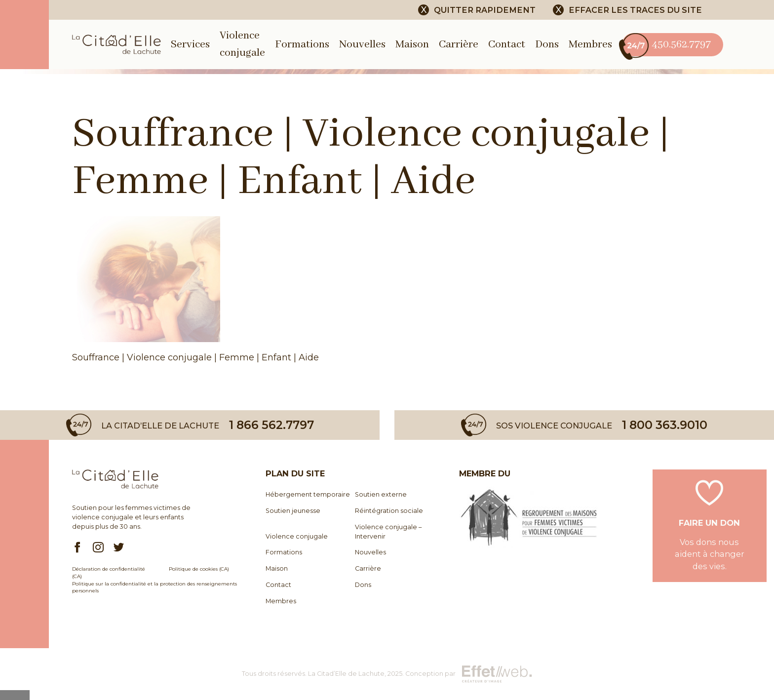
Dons (547, 44)
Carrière (459, 44)
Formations (302, 44)
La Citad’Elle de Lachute (346, 674)
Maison (412, 44)
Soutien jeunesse (293, 511)
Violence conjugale (297, 536)
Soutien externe (381, 494)
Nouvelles (362, 44)
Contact (507, 44)
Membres (590, 44)
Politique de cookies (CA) (199, 569)
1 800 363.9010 (665, 425)
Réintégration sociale (389, 511)
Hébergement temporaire (308, 494)
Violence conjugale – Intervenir (388, 532)
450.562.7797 (666, 45)
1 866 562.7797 (271, 425)
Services (190, 44)
